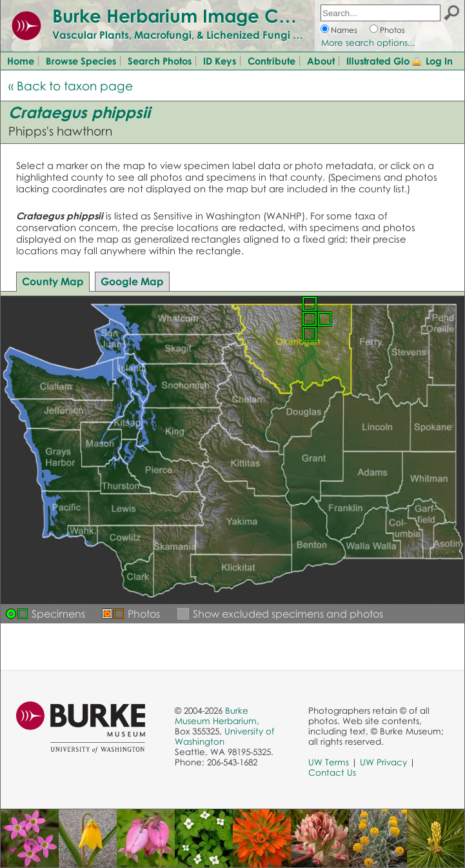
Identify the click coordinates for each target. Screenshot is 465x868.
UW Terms (329, 762)
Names (344, 30)
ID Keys (220, 61)
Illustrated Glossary (390, 61)
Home (21, 61)
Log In (439, 61)
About (321, 61)
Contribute (272, 61)
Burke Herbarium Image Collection (203, 15)
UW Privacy (383, 762)
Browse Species (81, 61)
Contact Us (332, 772)
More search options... (368, 43)
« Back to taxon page (71, 86)
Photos (392, 30)
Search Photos (160, 61)
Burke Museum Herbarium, (217, 716)
